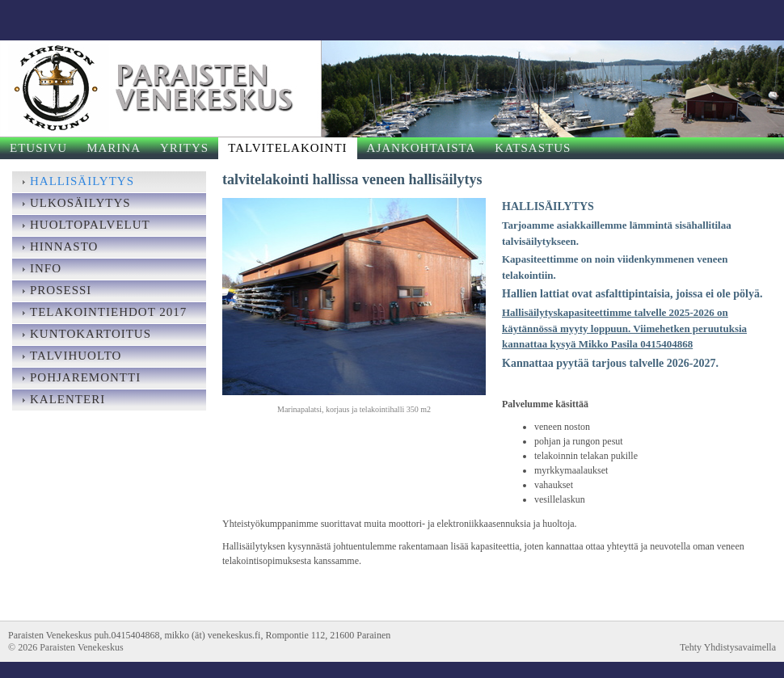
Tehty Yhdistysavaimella (728, 647)
